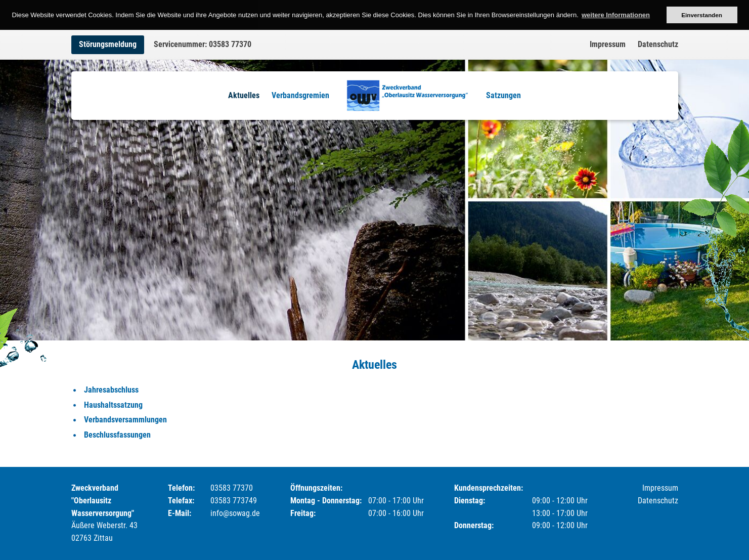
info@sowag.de (235, 513)
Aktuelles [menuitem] (244, 95)
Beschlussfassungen (117, 435)
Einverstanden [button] (702, 15)
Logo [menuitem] (408, 96)
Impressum (608, 44)
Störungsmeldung (108, 44)
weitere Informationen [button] (616, 15)
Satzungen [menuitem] (503, 95)
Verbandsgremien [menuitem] (300, 95)
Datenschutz (658, 44)
